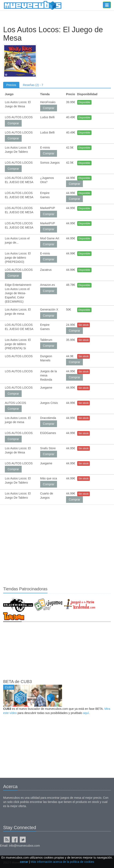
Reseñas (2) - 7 (33, 85)
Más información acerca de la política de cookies (62, 862)
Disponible (84, 102)
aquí (86, 713)
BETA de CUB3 (17, 682)
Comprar (49, 108)
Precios (11, 85)
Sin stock (84, 325)
